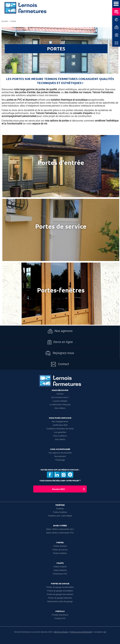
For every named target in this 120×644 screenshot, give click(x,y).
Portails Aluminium (60, 615)
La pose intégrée (60, 401)
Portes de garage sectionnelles (60, 587)
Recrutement (60, 456)
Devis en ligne (60, 342)
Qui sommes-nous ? (60, 397)
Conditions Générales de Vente (60, 429)
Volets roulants (60, 567)
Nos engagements (60, 421)
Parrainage (60, 460)
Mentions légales (61, 632)
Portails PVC (60, 618)
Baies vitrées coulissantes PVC (60, 533)
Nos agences (60, 331)
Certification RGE (60, 425)
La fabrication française (60, 405)
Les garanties (60, 432)
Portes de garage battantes (60, 598)
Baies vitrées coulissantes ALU (60, 529)
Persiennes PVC (60, 574)
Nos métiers (60, 408)
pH (105, 632)
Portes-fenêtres (60, 512)
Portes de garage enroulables (60, 591)
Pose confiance (60, 436)
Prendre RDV (59, 489)
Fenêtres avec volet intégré (60, 516)
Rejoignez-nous (60, 353)
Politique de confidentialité (81, 632)
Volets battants (60, 570)
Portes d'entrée (60, 546)
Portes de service (60, 550)
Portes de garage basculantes (60, 594)
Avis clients (60, 439)
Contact (60, 364)
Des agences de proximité (60, 453)
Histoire (60, 394)
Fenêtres (60, 509)
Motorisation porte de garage (60, 601)
